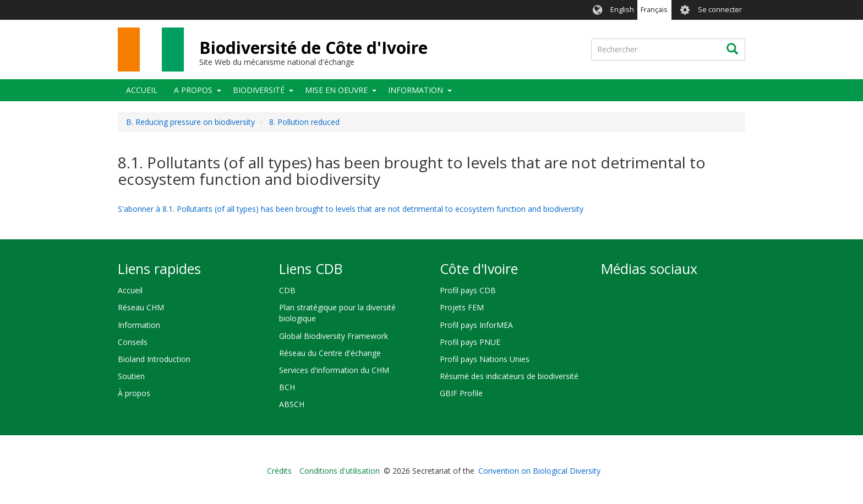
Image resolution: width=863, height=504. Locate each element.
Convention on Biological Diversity (539, 471)
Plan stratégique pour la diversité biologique (337, 313)
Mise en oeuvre (336, 90)
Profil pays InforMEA (476, 325)
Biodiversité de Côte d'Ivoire (313, 48)
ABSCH (292, 404)
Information (416, 90)
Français (654, 10)
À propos (134, 393)
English (622, 10)
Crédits (279, 471)
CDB (287, 290)
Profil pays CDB (468, 290)
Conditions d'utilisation (340, 471)
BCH (287, 387)
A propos (193, 90)
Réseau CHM (141, 307)
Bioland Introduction (154, 359)
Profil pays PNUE (470, 342)
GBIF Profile (461, 393)
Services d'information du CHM (334, 370)
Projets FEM (462, 307)
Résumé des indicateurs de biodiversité (509, 376)
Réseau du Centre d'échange (330, 353)
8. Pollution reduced (304, 122)
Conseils (133, 342)
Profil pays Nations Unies (485, 359)
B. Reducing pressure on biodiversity (190, 122)
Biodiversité (259, 90)
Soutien (131, 376)
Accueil (142, 90)
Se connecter (720, 10)
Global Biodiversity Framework (334, 336)
